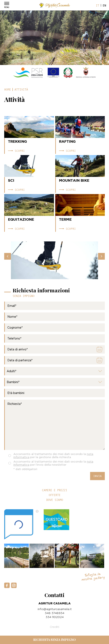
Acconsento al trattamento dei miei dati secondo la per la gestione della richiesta (53, 455)
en (104, 5)
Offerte (55, 495)
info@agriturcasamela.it (55, 609)
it (97, 5)
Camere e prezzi (55, 490)
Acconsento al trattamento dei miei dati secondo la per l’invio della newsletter (53, 463)
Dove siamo (55, 500)
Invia (97, 476)
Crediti (54, 627)
